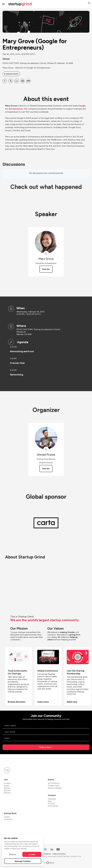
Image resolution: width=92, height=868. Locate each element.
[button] (89, 3)
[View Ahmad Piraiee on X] (46, 450)
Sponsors (7, 790)
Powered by (46, 863)
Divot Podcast (53, 806)
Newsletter (52, 799)
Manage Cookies (23, 861)
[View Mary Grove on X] (46, 254)
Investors (7, 783)
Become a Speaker (55, 788)
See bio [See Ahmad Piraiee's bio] (46, 469)
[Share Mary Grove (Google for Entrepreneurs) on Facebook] (5, 81)
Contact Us (8, 819)
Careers (7, 817)
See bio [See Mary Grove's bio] (46, 269)
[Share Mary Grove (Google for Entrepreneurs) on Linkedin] (17, 81)
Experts (7, 786)
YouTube (51, 804)
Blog (50, 801)
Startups (7, 788)
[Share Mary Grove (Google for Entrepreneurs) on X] (11, 81)
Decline (12, 854)
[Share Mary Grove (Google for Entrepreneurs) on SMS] (28, 81)
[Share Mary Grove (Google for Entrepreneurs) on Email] (23, 81)
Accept (32, 854)
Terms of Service (45, 854)
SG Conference (54, 783)
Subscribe (45, 747)
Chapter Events (54, 786)
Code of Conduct (59, 854)
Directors (7, 793)
